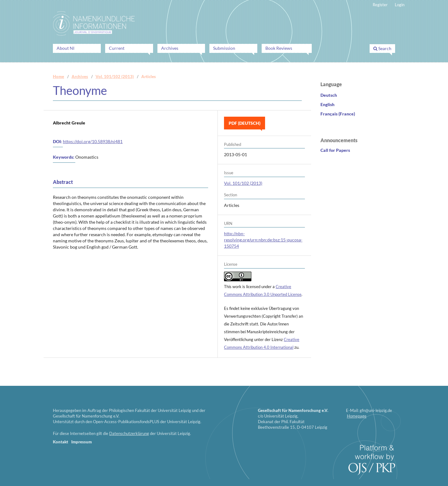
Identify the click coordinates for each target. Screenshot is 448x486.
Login (400, 5)
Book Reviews (279, 48)
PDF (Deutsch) (245, 123)
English (327, 104)
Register (380, 5)
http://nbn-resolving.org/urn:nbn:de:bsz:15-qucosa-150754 (263, 240)
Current (117, 48)
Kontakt (61, 442)
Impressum (82, 442)
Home (58, 77)
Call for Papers (335, 150)
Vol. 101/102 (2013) (115, 77)
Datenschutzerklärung (129, 433)
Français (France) (338, 114)
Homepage (357, 416)
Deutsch (329, 95)
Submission (224, 48)
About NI (65, 48)
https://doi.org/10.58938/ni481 (93, 141)
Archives (170, 48)
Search (382, 48)
